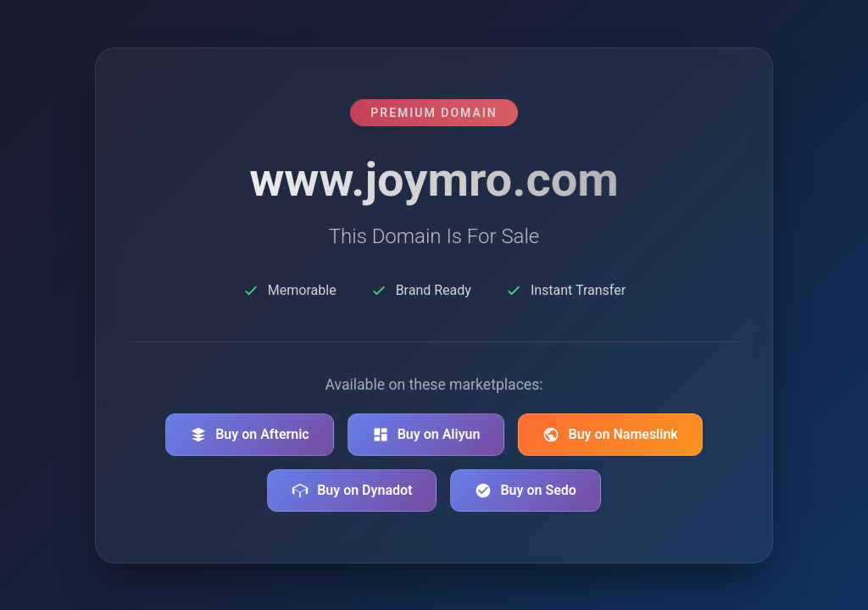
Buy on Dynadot (352, 491)
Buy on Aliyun (426, 435)
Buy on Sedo (525, 491)
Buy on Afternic (250, 435)
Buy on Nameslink (610, 435)
